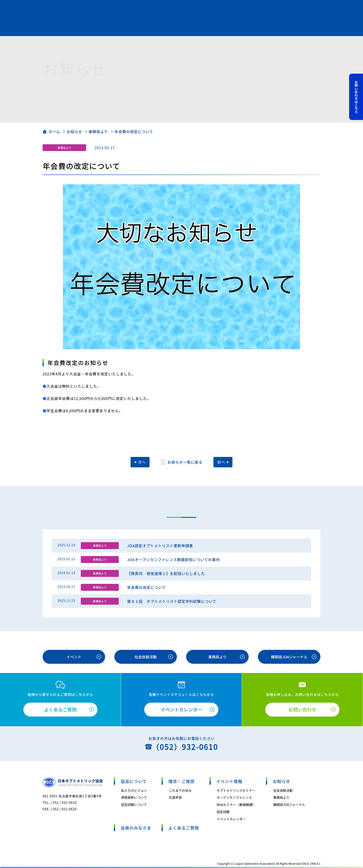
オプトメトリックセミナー (236, 790)
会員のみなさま (136, 828)
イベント (74, 657)
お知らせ (281, 781)
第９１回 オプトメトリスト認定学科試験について (172, 601)
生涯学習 (175, 797)
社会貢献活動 (146, 657)
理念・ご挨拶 (181, 781)
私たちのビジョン (134, 790)
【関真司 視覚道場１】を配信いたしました (166, 573)
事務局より (64, 148)
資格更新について (134, 797)
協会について (134, 781)
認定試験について (134, 805)
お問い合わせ (302, 709)
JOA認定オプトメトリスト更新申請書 (160, 546)
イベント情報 (229, 781)
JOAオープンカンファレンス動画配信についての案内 (173, 560)
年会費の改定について (147, 587)
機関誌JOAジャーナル (289, 657)
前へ (221, 462)
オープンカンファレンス (234, 797)
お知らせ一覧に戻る (185, 462)
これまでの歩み (180, 790)
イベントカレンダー (181, 709)
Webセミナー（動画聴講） (236, 805)
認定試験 (223, 812)
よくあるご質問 (60, 709)
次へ (142, 462)
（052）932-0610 (185, 747)
